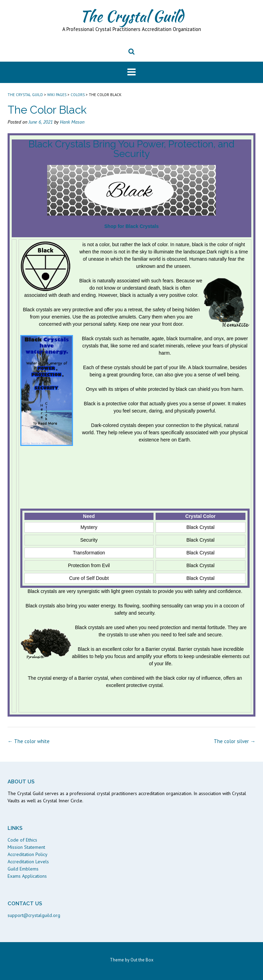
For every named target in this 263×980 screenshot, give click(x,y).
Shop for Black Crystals (131, 226)
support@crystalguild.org (34, 915)
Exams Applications (27, 876)
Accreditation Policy (28, 854)
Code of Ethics (22, 840)
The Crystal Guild (131, 16)
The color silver (235, 741)
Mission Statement (26, 847)
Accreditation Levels (28, 862)
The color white (29, 741)
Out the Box (142, 960)
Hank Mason (72, 122)
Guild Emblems (23, 869)
